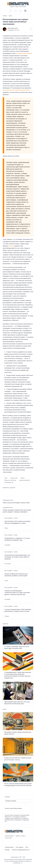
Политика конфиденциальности (21, 850)
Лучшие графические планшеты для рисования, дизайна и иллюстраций (16, 575)
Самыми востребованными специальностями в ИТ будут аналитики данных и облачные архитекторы (17, 593)
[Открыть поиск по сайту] (20, 11)
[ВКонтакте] (6, 842)
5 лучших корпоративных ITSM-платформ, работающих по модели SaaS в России (18, 610)
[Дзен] (16, 842)
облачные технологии (10, 480)
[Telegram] (13, 842)
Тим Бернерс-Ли (9, 482)
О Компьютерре (9, 847)
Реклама (7, 850)
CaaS (6, 478)
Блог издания (20, 847)
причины (11, 246)
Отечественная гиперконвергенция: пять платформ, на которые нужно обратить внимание (17, 557)
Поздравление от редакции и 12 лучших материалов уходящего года (17, 539)
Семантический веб (23, 53)
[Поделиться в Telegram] (7, 491)
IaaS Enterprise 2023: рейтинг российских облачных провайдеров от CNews (17, 522)
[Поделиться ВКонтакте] (4, 491)
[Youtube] (9, 842)
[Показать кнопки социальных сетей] (11, 11)
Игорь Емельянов (12, 28)
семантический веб (24, 480)
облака (22, 478)
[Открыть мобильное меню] (25, 11)
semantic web (14, 478)
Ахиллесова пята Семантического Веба (16, 90)
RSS (27, 847)
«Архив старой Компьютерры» (13, 808)
